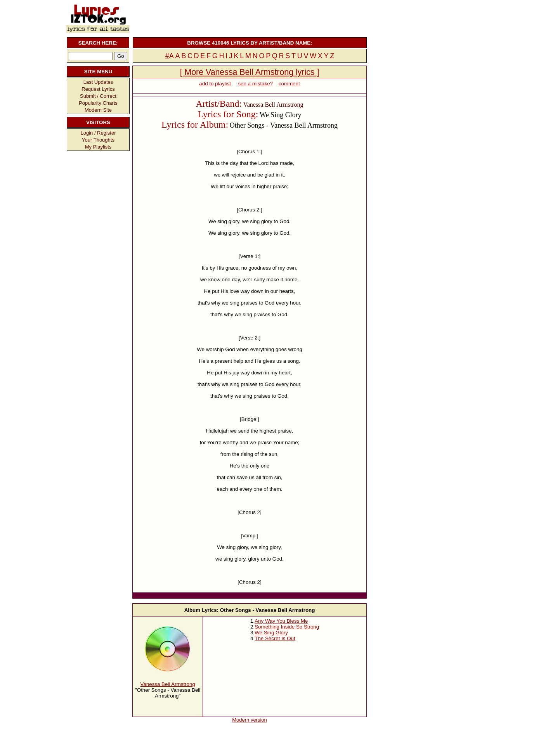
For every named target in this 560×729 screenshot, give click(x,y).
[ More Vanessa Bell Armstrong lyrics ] (250, 72)
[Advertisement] (249, 17)
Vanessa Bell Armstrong (168, 684)
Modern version (250, 720)
